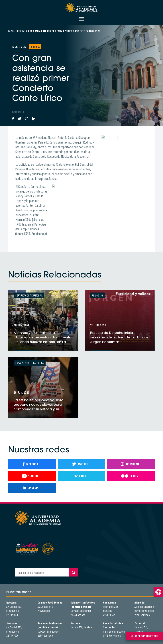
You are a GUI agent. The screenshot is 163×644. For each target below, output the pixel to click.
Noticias (21, 31)
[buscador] (42, 572)
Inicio (11, 31)
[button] (158, 592)
